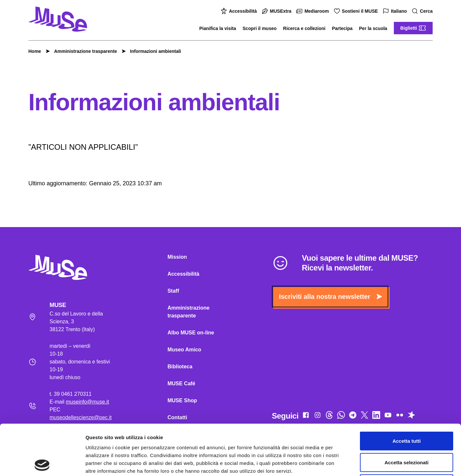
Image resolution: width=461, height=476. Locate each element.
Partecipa (342, 28)
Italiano (396, 11)
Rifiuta (407, 433)
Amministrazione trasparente (82, 51)
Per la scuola (373, 28)
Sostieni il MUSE (357, 11)
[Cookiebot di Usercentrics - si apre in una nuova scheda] (42, 463)
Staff (173, 291)
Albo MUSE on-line (191, 333)
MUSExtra (277, 11)
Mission (177, 257)
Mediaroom (313, 11)
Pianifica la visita (218, 28)
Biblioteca (180, 367)
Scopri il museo (260, 28)
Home (35, 51)
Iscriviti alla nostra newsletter (330, 297)
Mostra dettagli (343, 463)
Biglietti (413, 28)
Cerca (423, 11)
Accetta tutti (407, 390)
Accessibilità (240, 11)
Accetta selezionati (406, 412)
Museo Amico (184, 350)
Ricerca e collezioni (304, 28)
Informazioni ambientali (152, 51)
